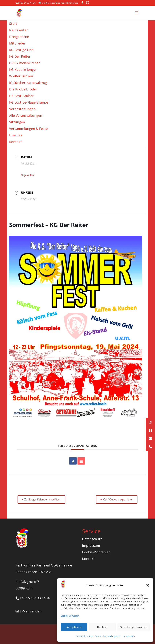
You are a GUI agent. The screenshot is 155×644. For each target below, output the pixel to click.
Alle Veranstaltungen (26, 115)
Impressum (129, 636)
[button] (148, 585)
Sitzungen (17, 122)
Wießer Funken (21, 76)
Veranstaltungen (22, 109)
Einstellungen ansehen (134, 627)
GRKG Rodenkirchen (25, 63)
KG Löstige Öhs (21, 50)
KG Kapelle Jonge (22, 69)
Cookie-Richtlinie (84, 636)
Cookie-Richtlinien (96, 552)
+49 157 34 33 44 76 (33, 598)
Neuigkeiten (19, 30)
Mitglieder (17, 43)
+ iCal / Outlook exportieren (115, 499)
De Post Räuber (21, 96)
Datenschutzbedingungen (108, 636)
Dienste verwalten (70, 616)
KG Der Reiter (20, 56)
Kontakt (15, 142)
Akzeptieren (74, 627)
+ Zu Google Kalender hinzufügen (44, 499)
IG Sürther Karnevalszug (28, 83)
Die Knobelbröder (23, 89)
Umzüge (16, 135)
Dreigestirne (19, 37)
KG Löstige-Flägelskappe (29, 102)
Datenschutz (92, 539)
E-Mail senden (29, 611)
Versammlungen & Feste (28, 129)
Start (13, 24)
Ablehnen (102, 627)
